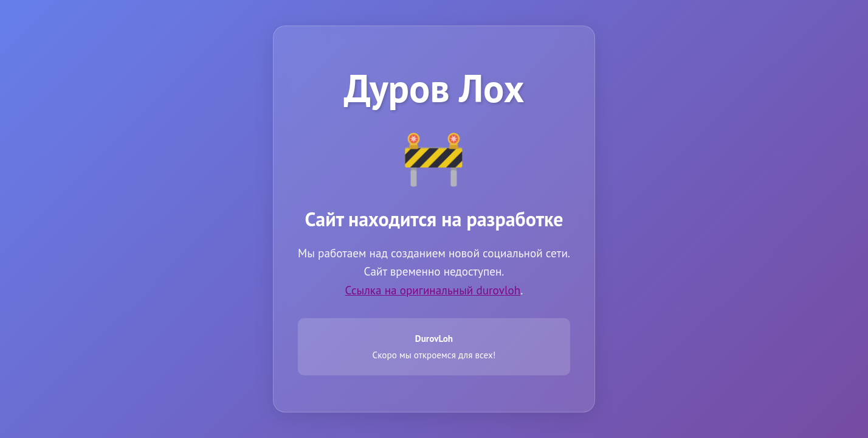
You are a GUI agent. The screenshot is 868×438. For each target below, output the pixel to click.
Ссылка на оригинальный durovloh (433, 290)
